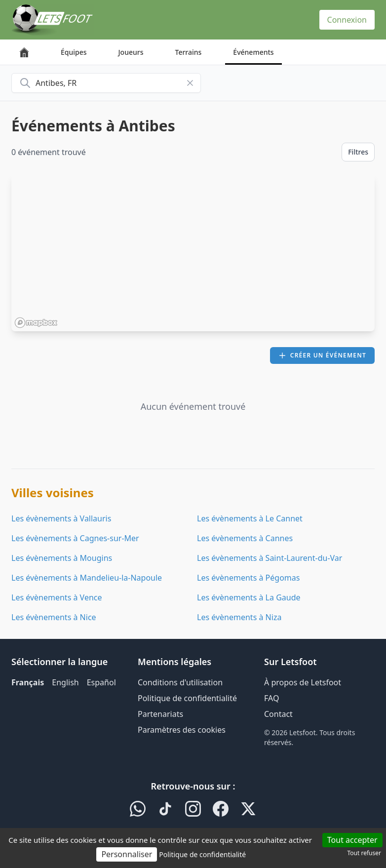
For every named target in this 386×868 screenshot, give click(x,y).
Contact (278, 714)
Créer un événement (322, 355)
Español (101, 682)
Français (28, 682)
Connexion (347, 20)
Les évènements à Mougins (62, 558)
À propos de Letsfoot (303, 682)
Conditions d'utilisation (180, 682)
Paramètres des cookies (182, 730)
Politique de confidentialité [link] (202, 854)
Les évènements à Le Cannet (250, 518)
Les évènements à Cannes (245, 538)
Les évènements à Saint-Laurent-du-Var (270, 558)
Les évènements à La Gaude (249, 597)
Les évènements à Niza (239, 617)
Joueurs (131, 52)
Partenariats (160, 714)
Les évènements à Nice (54, 617)
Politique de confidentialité (187, 698)
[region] (193, 252)
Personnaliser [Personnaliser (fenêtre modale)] (127, 854)
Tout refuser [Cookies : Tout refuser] (364, 853)
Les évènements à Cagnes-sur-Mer (75, 538)
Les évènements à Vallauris (61, 518)
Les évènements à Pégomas (248, 578)
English (65, 682)
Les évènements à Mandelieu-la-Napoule (87, 578)
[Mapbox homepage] (36, 323)
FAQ (271, 698)
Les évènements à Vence (57, 597)
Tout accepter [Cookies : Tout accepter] (352, 840)
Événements (253, 52)
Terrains (189, 52)
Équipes (74, 52)
